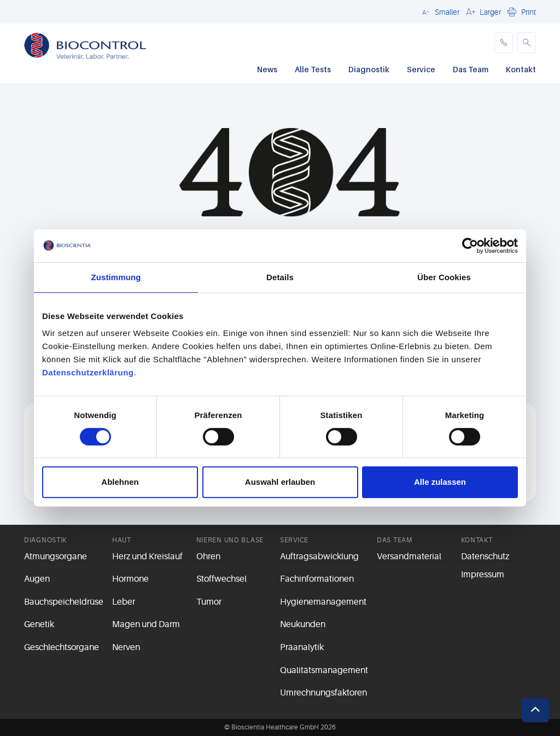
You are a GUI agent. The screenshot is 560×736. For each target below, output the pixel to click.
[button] (439, 11)
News (267, 69)
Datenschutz (485, 557)
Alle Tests (313, 69)
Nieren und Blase (230, 540)
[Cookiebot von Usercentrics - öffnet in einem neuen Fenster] (470, 246)
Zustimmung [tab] (116, 277)
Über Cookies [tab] (444, 277)
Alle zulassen (440, 482)
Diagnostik (369, 69)
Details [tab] (280, 277)
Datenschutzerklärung (88, 372)
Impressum (483, 575)
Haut (122, 540)
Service (421, 69)
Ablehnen (120, 482)
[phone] (504, 43)
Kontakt (521, 69)
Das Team (471, 69)
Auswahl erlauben (280, 482)
